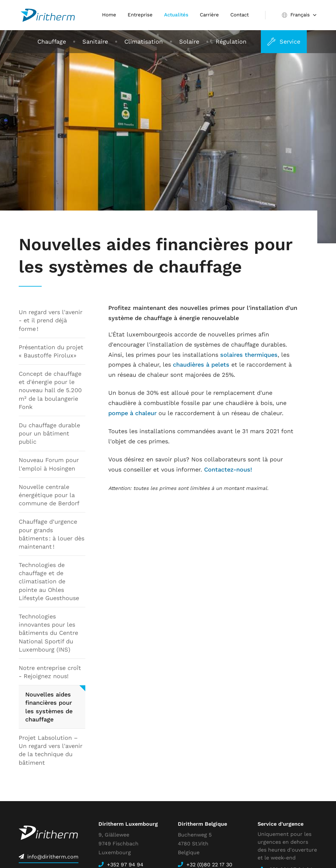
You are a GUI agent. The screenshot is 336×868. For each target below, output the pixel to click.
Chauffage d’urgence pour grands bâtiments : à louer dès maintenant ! (52, 534)
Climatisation (144, 41)
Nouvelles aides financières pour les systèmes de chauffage (49, 707)
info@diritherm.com (53, 857)
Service (290, 41)
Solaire (189, 41)
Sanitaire (95, 41)
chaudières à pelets (201, 364)
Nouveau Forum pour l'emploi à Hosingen (49, 464)
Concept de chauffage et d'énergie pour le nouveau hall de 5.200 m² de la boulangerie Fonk (50, 390)
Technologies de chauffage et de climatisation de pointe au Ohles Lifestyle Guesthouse (49, 581)
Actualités (176, 15)
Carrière (209, 15)
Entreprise (140, 15)
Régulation (231, 41)
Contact (240, 15)
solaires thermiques (249, 355)
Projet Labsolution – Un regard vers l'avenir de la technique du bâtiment (51, 750)
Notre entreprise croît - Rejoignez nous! (50, 672)
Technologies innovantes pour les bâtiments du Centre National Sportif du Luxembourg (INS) (48, 633)
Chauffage (52, 41)
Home (109, 15)
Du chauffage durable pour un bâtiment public (49, 433)
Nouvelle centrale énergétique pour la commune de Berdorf (49, 495)
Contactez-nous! (228, 469)
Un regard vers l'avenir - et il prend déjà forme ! (51, 320)
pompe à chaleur (132, 413)
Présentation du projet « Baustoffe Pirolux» (51, 351)
